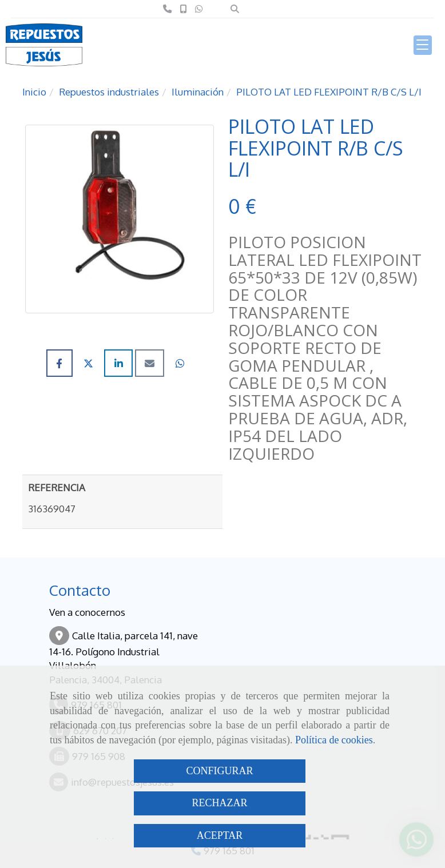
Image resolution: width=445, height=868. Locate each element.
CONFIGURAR (219, 771)
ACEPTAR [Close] (220, 835)
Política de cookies (334, 740)
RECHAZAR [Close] (219, 803)
